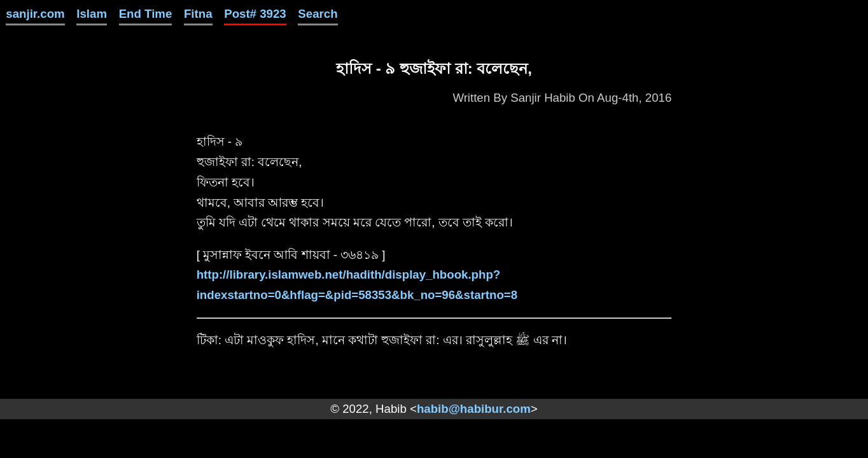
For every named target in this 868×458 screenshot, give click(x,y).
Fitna (198, 14)
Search (318, 14)
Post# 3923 (255, 14)
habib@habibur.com (474, 409)
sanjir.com (35, 14)
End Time (146, 14)
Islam (92, 14)
